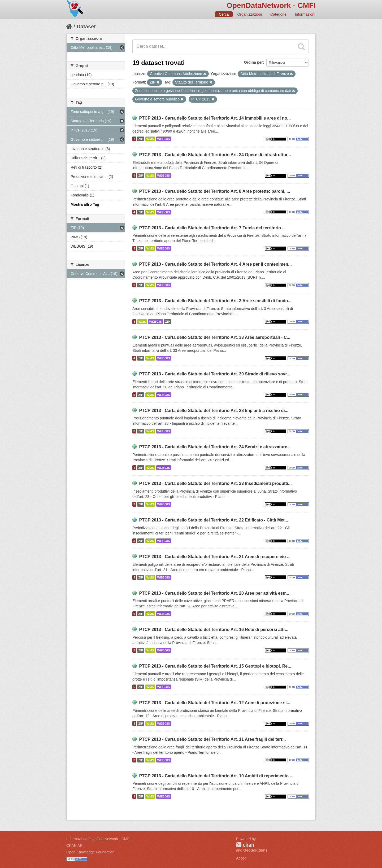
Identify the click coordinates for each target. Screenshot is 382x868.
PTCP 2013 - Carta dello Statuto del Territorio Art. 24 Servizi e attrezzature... (215, 447)
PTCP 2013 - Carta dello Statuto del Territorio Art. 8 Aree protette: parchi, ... (214, 191)
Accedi (242, 858)
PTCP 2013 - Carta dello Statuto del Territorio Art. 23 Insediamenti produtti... (215, 483)
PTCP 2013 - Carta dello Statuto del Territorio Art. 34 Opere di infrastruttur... (215, 155)
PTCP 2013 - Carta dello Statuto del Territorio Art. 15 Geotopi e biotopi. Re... (215, 666)
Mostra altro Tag (85, 204)
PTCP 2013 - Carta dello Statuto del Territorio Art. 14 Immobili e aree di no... (215, 118)
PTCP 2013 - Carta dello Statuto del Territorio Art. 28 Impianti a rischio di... (214, 411)
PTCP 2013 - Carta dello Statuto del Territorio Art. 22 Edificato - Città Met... (214, 520)
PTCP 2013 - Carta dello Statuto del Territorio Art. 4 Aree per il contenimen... (215, 264)
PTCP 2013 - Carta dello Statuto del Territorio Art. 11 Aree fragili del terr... (212, 739)
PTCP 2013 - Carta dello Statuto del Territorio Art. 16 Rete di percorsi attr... (214, 630)
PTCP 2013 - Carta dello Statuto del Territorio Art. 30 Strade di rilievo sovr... (215, 374)
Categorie (278, 14)
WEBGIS (164, 139)
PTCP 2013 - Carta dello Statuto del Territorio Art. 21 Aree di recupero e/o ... (215, 557)
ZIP (141, 139)
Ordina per (253, 62)
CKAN (245, 845)
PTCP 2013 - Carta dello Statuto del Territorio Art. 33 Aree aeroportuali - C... (215, 337)
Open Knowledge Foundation (90, 852)
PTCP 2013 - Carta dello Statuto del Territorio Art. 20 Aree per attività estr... (214, 593)
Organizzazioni (249, 14)
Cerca (224, 14)
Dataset (86, 27)
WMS (150, 139)
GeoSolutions (255, 850)
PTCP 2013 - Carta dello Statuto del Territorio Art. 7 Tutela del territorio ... (212, 228)
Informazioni (305, 14)
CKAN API (75, 845)
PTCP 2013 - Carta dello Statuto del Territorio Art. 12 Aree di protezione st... (215, 703)
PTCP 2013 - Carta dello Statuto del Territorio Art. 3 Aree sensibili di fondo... (215, 301)
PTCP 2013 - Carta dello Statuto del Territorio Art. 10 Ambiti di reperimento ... (216, 776)
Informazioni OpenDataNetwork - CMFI (98, 839)
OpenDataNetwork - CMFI (271, 5)
